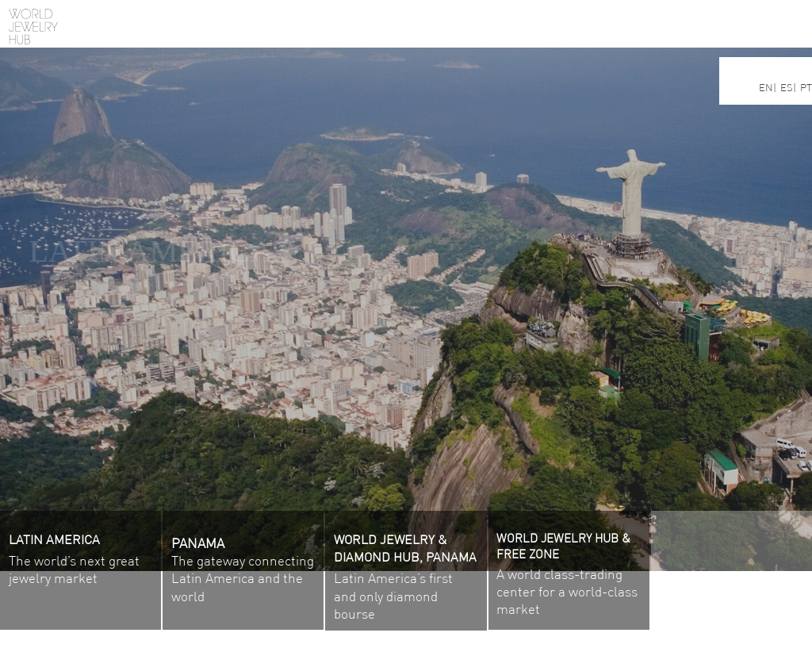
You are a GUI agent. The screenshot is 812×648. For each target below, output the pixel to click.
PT (806, 88)
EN (766, 88)
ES (787, 88)
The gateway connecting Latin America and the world (243, 578)
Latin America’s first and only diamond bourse (405, 578)
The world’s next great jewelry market (74, 561)
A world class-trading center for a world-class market (569, 576)
